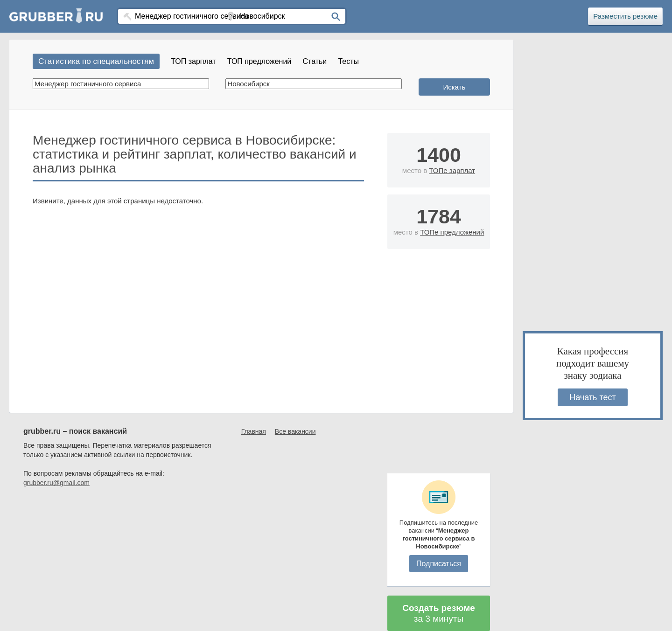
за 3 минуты (439, 613)
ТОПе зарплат (452, 170)
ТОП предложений (259, 61)
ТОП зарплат (193, 61)
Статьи (315, 61)
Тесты (348, 61)
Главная (254, 431)
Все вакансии (295, 431)
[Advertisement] (439, 359)
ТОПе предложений (452, 232)
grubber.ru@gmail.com (56, 483)
